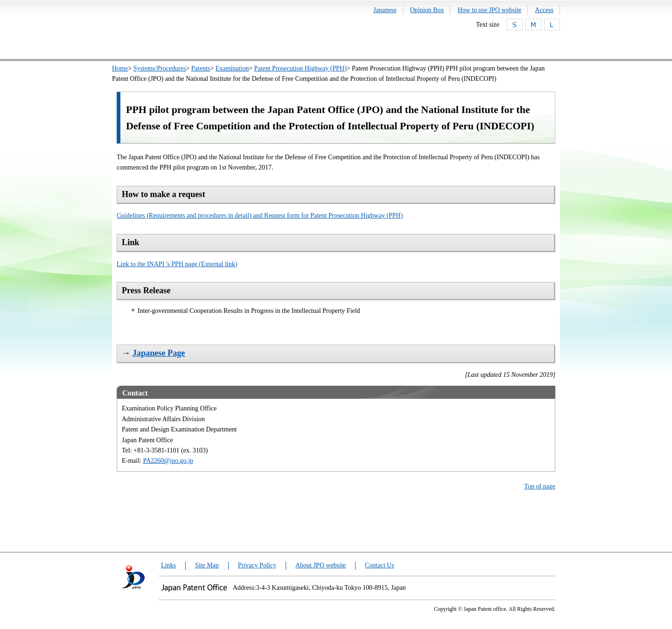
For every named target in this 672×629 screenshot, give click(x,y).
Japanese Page (159, 353)
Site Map (207, 565)
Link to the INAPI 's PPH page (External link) (177, 264)
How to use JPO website (489, 10)
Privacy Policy (257, 565)
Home (120, 68)
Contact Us (380, 565)
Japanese (385, 10)
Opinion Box (427, 10)
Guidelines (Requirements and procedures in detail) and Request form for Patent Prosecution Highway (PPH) (260, 216)
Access (544, 10)
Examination (232, 68)
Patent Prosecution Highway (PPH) (301, 68)
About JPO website (321, 565)
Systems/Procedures (160, 68)
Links (168, 565)
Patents (201, 68)
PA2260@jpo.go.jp (168, 461)
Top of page (540, 486)
